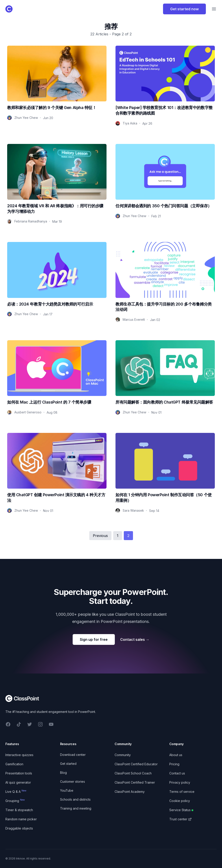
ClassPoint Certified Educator (136, 764)
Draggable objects (19, 828)
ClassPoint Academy (130, 792)
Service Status (181, 810)
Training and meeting (76, 808)
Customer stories (73, 781)
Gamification (14, 764)
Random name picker (21, 819)
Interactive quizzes (19, 755)
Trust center (181, 819)
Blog (63, 773)
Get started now (184, 9)
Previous (100, 536)
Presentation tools (19, 773)
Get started (68, 764)
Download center (73, 755)
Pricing (174, 764)
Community (123, 755)
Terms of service (182, 792)
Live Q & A (16, 792)
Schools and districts (75, 799)
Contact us (177, 773)
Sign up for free (94, 639)
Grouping (15, 801)
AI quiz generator (18, 782)
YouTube (67, 790)
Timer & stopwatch (19, 810)
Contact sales (135, 639)
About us (176, 755)
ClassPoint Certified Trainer (135, 782)
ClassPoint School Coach (133, 773)
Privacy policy (180, 782)
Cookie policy (180, 801)
